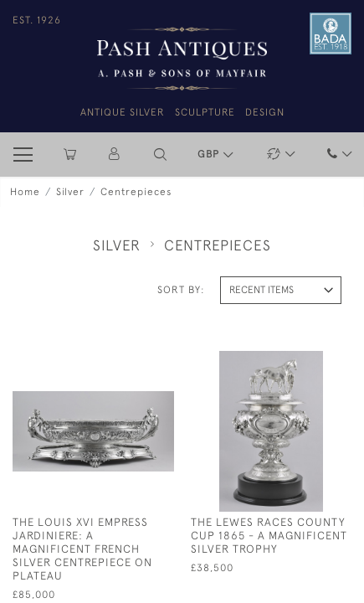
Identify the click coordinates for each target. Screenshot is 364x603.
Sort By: (181, 290)
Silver (70, 192)
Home (25, 192)
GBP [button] (210, 154)
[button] (160, 155)
